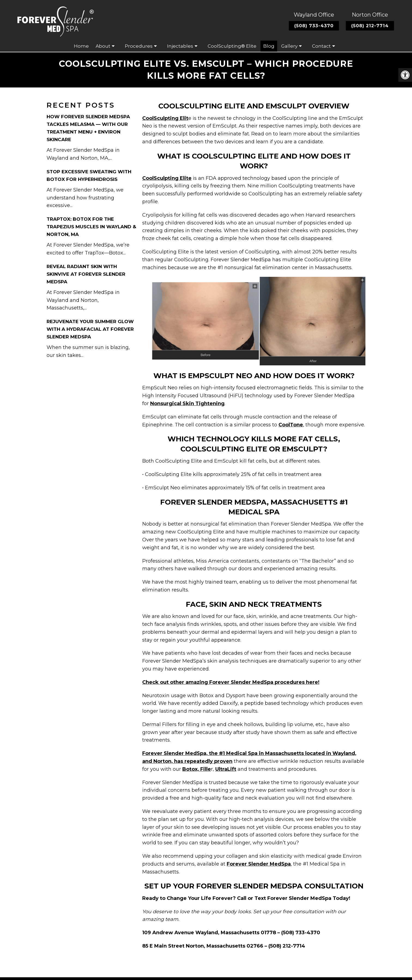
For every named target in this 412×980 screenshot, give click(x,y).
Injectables (180, 46)
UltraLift (226, 769)
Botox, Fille (197, 769)
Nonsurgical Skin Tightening (187, 403)
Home (81, 46)
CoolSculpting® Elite (232, 46)
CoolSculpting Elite (167, 178)
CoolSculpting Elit (165, 118)
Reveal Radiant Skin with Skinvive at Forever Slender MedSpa (86, 274)
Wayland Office (314, 15)
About (103, 46)
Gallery (289, 46)
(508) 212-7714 (370, 26)
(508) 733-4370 (314, 26)
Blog (269, 46)
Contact (321, 46)
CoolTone (291, 425)
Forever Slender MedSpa (259, 864)
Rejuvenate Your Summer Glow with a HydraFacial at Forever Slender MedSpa (90, 329)
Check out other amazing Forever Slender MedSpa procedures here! (231, 682)
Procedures (139, 46)
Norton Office (370, 15)
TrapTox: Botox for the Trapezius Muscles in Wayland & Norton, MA (91, 227)
